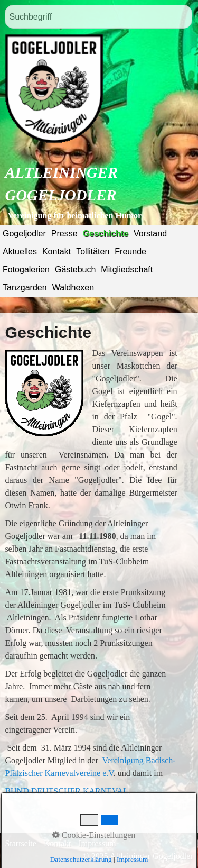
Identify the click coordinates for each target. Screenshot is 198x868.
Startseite (21, 843)
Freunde (130, 252)
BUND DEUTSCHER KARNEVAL (67, 791)
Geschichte (106, 234)
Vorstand (150, 234)
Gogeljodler (24, 234)
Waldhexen (73, 287)
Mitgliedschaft (127, 269)
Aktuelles (20, 252)
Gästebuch (75, 269)
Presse (64, 234)
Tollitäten (93, 252)
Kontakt (56, 252)
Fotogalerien (26, 269)
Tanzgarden (25, 287)
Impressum (97, 843)
